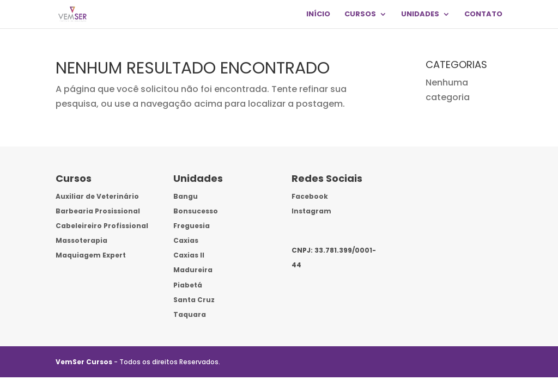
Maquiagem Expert (91, 255)
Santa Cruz (194, 300)
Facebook (310, 196)
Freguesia (192, 226)
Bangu (186, 196)
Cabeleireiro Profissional (102, 226)
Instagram (311, 211)
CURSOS (360, 15)
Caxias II (189, 255)
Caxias (186, 240)
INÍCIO (318, 15)
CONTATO (483, 15)
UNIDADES (420, 15)
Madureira (193, 270)
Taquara (190, 314)
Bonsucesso (196, 211)
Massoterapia (81, 240)
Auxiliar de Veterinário (97, 196)
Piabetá (188, 285)
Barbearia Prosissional (98, 211)
